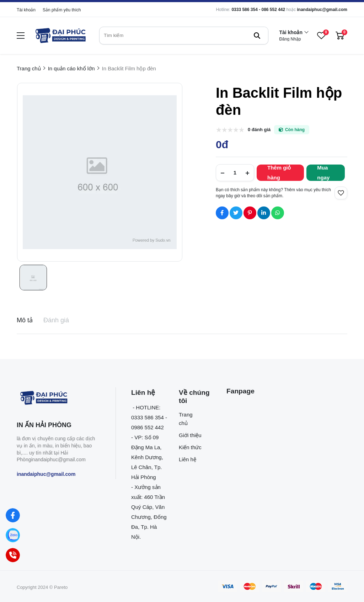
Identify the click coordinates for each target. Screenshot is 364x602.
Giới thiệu (190, 435)
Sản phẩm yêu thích (62, 10)
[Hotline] (13, 555)
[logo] (60, 36)
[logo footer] (58, 399)
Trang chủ (186, 419)
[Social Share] (222, 213)
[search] (184, 36)
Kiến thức (190, 447)
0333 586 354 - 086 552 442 (258, 10)
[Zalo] (13, 535)
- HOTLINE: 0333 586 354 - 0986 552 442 (149, 417)
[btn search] (257, 36)
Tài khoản (26, 10)
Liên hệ (188, 459)
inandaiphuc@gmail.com (322, 10)
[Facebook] (13, 515)
